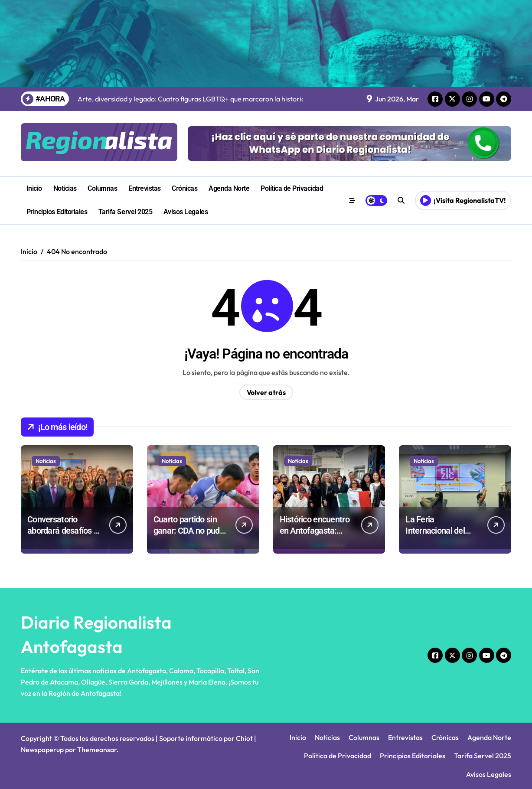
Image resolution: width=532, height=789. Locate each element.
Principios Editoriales (57, 212)
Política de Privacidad (292, 188)
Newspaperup (42, 750)
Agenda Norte (229, 188)
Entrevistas (145, 188)
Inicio (34, 188)
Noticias (65, 188)
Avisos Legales (186, 212)
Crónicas (184, 188)
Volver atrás (266, 392)
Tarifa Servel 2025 (125, 212)
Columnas (102, 188)
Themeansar (97, 750)
